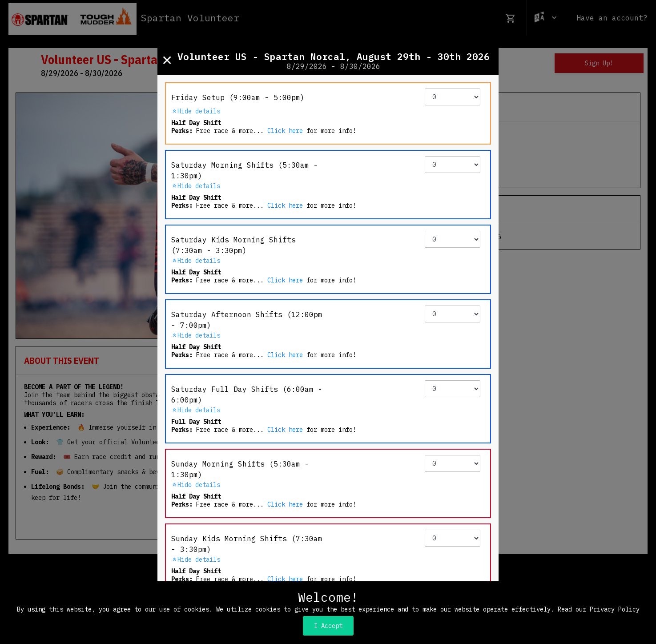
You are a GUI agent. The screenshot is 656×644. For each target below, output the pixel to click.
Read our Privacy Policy (599, 609)
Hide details (196, 111)
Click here (285, 131)
